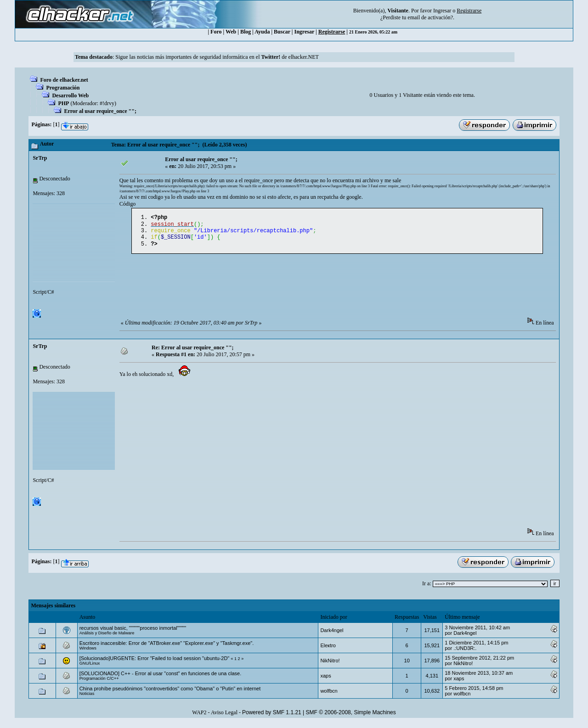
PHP (63, 103)
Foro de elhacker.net (64, 80)
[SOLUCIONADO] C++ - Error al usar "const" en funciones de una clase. (161, 678)
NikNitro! (330, 665)
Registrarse (332, 32)
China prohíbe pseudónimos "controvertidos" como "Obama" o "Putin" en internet (170, 693)
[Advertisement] (287, 293)
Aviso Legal (224, 717)
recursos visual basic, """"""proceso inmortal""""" (133, 633)
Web (231, 32)
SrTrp (40, 158)
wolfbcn (329, 695)
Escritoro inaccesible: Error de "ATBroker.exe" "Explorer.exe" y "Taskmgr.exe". (167, 648)
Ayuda (262, 32)
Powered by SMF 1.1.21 (272, 717)
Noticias (87, 698)
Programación (63, 88)
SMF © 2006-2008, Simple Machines (351, 717)
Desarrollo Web (70, 95)
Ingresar (442, 11)
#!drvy (107, 103)
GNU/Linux (90, 668)
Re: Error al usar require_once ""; (193, 352)
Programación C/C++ (99, 683)
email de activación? (430, 17)
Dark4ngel (332, 635)
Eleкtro (328, 650)
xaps (325, 680)
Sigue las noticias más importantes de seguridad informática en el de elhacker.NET (217, 57)
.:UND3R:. (465, 653)
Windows (88, 653)
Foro (216, 32)
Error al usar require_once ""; (100, 111)
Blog (246, 32)
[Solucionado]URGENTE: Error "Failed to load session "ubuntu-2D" (155, 663)
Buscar (282, 32)
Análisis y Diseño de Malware (107, 638)
